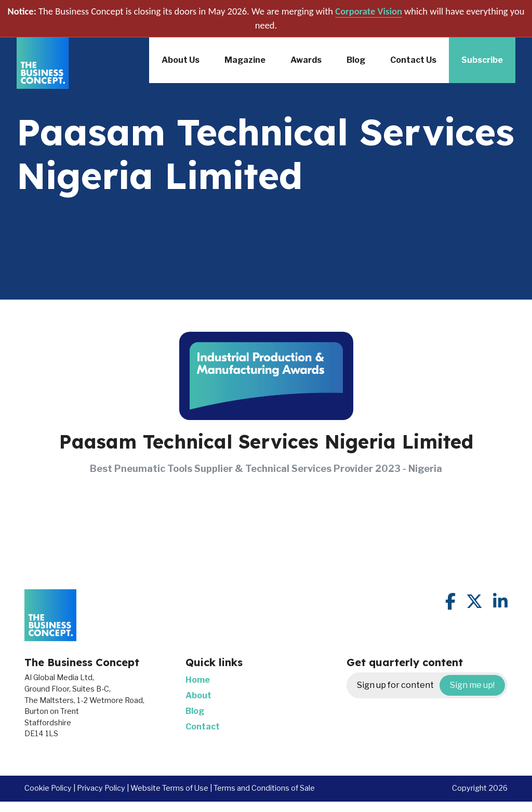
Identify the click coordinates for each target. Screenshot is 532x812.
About (198, 695)
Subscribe (482, 60)
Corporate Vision (369, 11)
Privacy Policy (101, 788)
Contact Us (413, 60)
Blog (356, 60)
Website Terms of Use (169, 788)
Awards (306, 60)
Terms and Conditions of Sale (264, 788)
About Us (181, 60)
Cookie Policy (48, 788)
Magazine (245, 60)
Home (198, 680)
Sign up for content (431, 685)
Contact (203, 727)
